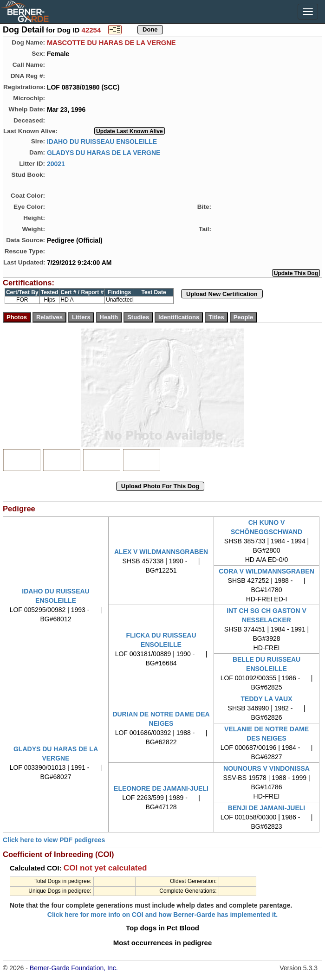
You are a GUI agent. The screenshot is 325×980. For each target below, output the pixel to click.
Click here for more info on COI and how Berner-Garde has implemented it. (162, 915)
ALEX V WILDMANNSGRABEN (161, 552)
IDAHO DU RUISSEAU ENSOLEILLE (102, 141)
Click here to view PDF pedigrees (54, 840)
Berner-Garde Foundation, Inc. (74, 968)
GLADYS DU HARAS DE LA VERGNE (104, 152)
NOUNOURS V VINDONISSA (266, 768)
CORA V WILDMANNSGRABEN (266, 571)
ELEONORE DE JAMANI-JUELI (161, 788)
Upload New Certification (222, 294)
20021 (56, 163)
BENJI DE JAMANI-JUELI (266, 808)
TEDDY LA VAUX (267, 699)
